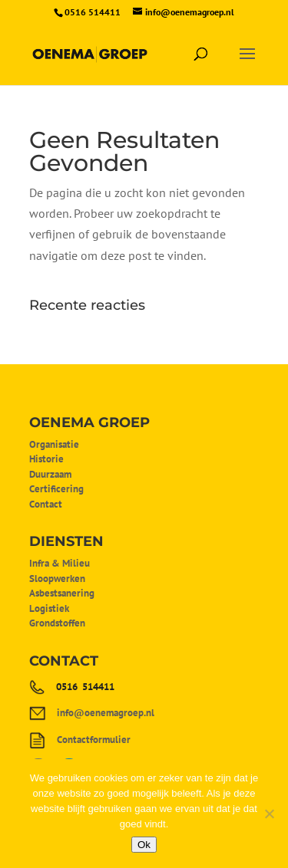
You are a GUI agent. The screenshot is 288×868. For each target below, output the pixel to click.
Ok (144, 845)
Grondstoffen (57, 623)
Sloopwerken (57, 579)
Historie (46, 459)
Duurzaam (50, 474)
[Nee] (269, 814)
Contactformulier (94, 740)
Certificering (56, 489)
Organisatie (54, 444)
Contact (46, 504)
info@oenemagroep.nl (106, 713)
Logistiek (49, 608)
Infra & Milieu (60, 563)
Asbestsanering (62, 593)
